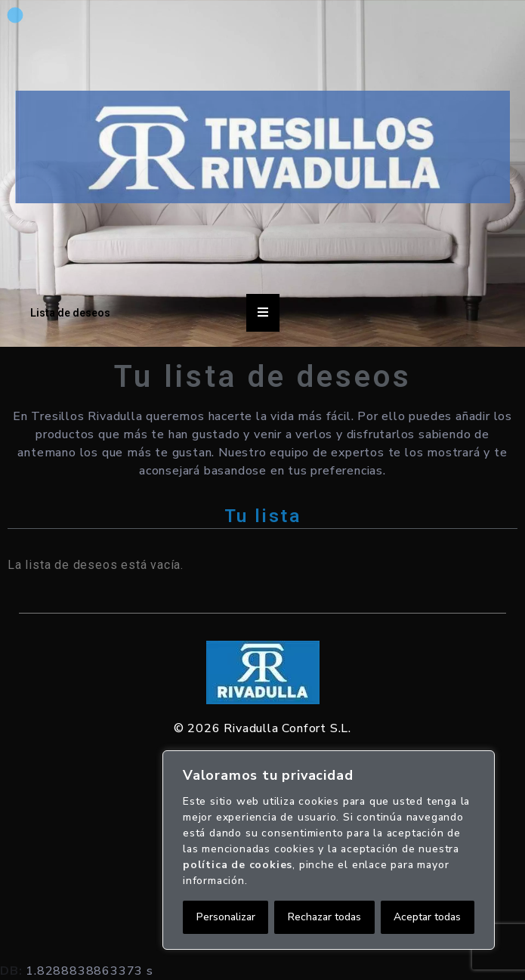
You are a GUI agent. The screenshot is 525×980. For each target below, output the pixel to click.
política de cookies (238, 865)
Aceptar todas (427, 917)
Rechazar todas (324, 917)
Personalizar (226, 917)
